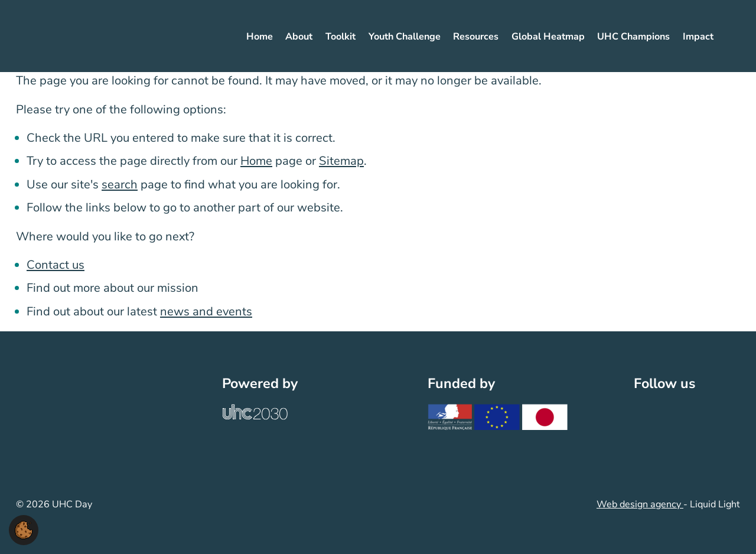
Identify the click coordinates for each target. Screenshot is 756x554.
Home (256, 161)
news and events (206, 312)
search (120, 185)
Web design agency (640, 504)
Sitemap (341, 161)
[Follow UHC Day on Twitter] (651, 419)
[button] (24, 529)
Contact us (56, 265)
